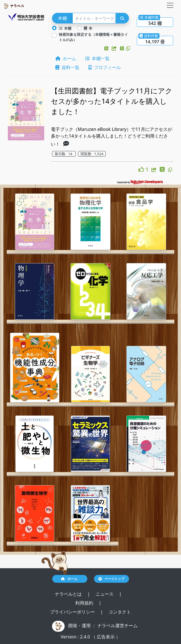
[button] (107, 48)
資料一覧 (67, 67)
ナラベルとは (69, 594)
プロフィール (105, 67)
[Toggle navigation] (170, 5)
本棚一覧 (97, 58)
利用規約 (85, 603)
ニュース (105, 594)
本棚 (65, 28)
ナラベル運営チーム (117, 626)
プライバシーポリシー (73, 612)
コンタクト (120, 612)
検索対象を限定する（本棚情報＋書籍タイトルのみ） (93, 37)
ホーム (66, 58)
